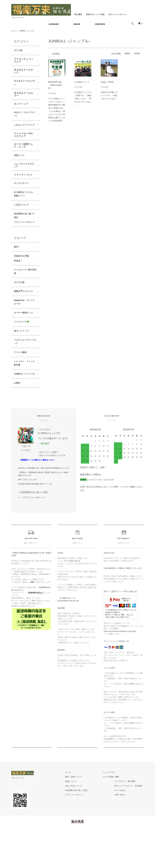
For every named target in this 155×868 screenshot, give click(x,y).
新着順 (137, 53)
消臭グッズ (20, 163)
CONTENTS (100, 24)
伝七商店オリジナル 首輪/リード (23, 203)
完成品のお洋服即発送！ (22, 275)
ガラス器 (19, 51)
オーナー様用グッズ (23, 339)
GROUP (77, 24)
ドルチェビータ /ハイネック (24, 372)
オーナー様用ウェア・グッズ (23, 153)
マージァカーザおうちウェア (23, 142)
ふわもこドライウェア (23, 130)
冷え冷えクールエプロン (23, 84)
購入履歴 (78, 14)
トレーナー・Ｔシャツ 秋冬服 (23, 395)
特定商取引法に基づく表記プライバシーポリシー (23, 231)
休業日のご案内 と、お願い (93, 505)
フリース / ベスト (23, 182)
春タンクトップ (22, 360)
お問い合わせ (121, 832)
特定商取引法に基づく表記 (81, 828)
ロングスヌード (22, 191)
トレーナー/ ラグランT (24, 173)
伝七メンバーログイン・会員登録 (130, 823)
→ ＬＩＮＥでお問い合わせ (70, 598)
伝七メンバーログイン (118, 14)
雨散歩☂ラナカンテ (23, 312)
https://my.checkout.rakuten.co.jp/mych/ (120, 669)
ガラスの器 (20, 301)
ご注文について (22, 214)
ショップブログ (110, 810)
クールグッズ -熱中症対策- (24, 289)
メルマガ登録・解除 (112, 814)
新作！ (17, 263)
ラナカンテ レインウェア (24, 61)
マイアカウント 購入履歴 (126, 819)
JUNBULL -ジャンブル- (28, 31)
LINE (132, 721)
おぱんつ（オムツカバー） (23, 116)
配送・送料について (78, 814)
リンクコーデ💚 (23, 351)
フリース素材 (21, 383)
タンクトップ (21, 105)
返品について (75, 819)
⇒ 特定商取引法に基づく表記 (33, 530)
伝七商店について (82, 82)
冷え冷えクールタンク (23, 72)
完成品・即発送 (107, 82)
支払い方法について (78, 823)
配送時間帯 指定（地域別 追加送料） (55, 85)
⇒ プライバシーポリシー (33, 535)
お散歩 (17, 420)
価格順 (127, 53)
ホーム (14, 31)
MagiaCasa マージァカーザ (24, 326)
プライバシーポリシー (79, 832)
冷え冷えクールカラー (23, 96)
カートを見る (121, 828)
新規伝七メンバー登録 (95, 14)
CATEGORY (54, 24)
